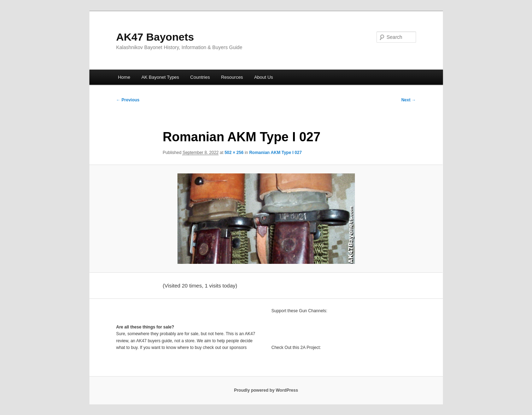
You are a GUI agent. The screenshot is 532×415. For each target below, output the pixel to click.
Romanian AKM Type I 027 (276, 153)
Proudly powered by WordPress (266, 390)
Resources (232, 77)
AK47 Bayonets (155, 37)
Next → (408, 100)
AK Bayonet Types (160, 77)
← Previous (128, 100)
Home (124, 77)
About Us (264, 77)
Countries (200, 77)
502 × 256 (234, 153)
